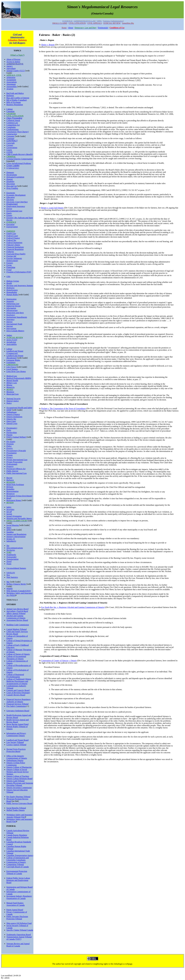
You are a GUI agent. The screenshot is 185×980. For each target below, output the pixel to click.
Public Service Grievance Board (19, 803)
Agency (10, 66)
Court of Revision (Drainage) (18, 693)
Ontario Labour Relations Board (19, 779)
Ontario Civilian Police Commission (16, 764)
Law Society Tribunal (15, 742)
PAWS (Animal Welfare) (16, 437)
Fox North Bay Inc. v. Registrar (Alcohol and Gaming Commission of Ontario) (73, 607)
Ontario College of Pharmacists (19, 767)
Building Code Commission (18, 625)
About (71, 28)
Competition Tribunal (15, 864)
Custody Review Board (16, 695)
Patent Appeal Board (15, 910)
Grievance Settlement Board (18, 711)
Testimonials (103, 28)
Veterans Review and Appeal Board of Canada (18, 945)
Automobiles (12, 87)
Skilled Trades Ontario (16, 810)
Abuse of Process (13, 59)
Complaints (11, 127)
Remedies (10, 489)
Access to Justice (13, 62)
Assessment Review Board (17, 620)
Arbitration (11, 77)
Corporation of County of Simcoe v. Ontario (59, 661)
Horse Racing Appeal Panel (17, 724)
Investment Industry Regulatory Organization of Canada (19, 897)
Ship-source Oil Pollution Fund (19, 923)
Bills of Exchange (14, 102)
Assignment (11, 80)
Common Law (12, 123)
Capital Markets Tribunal (17, 629)
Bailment (10, 96)
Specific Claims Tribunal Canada (20, 930)
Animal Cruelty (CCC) (16, 71)
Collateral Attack (13, 120)
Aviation (10, 89)
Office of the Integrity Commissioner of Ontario (17, 757)
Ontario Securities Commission (19, 788)
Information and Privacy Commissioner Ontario (16, 734)
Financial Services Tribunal (17, 704)
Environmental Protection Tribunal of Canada (17, 872)
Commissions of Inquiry (16, 862)
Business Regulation (15, 105)
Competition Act (13, 125)
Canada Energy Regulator (17, 835)
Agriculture (11, 68)
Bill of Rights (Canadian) (17, 100)
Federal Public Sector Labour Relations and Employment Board (18, 880)
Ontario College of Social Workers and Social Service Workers (18, 772)
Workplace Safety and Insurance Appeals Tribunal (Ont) (19, 816)
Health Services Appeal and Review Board (18, 721)
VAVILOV (11, 573)
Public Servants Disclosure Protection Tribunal (17, 918)
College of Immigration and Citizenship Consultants (18, 859)
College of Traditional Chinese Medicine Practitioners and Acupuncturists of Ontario (19, 681)
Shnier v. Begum (48, 45)
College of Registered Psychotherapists (15, 676)
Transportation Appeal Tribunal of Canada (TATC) (19, 938)
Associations (12, 82)
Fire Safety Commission (16, 706)
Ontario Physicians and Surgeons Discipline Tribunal (20, 784)
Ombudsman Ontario (15, 760)
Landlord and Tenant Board (17, 740)
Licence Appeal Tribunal (16, 745)
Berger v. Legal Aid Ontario (52, 208)
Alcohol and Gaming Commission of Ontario (16, 617)
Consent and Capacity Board (18, 690)
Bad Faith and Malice (15, 93)
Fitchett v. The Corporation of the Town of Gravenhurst (63, 409)
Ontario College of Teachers (18, 776)
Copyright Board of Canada (18, 867)
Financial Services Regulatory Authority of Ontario (19, 701)
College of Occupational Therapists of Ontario (16, 658)
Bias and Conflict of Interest (18, 98)
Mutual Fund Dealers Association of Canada (16, 904)
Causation (10, 111)
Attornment (11, 84)
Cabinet (10, 109)
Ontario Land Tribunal (15, 781)
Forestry (10, 263)
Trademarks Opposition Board (19, 935)
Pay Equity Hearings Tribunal (18, 797)
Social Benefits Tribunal (16, 808)
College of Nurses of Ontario (18, 654)
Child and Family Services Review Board (17, 633)
